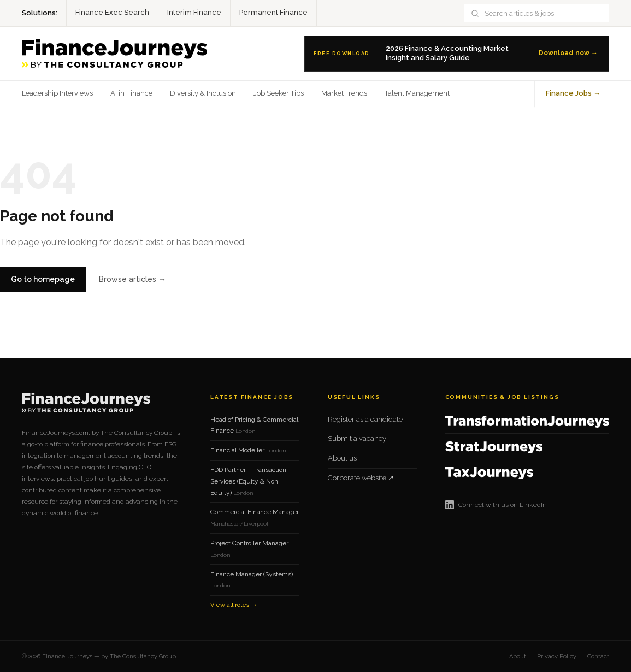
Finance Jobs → (573, 93)
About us (342, 458)
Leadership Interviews (57, 93)
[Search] (543, 13)
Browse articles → (132, 279)
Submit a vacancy (357, 438)
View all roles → (234, 605)
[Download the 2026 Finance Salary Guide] (457, 54)
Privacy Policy (557, 656)
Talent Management (417, 93)
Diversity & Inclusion (203, 93)
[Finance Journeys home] (114, 54)
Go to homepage (43, 279)
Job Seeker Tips (279, 93)
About (518, 656)
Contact (598, 656)
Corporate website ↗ (361, 478)
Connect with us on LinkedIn (496, 505)
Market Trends (344, 93)
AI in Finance (131, 93)
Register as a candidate (365, 419)
